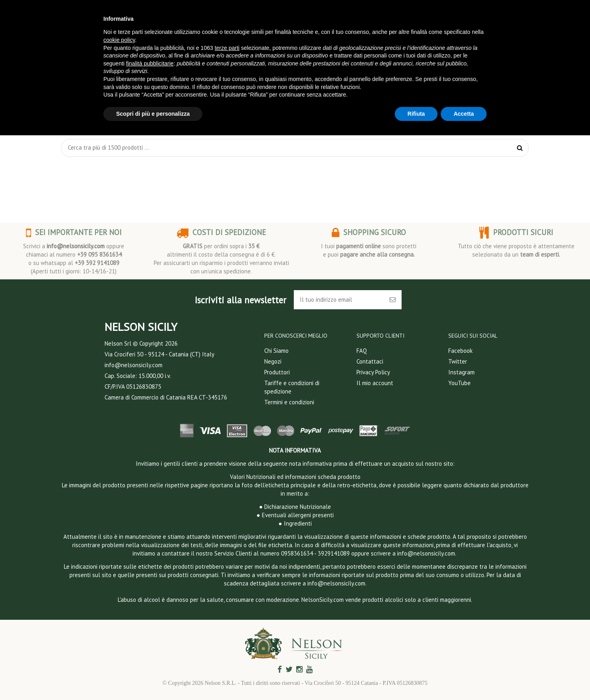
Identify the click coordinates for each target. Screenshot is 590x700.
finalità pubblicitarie (150, 63)
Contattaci (370, 361)
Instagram (461, 372)
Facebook (460, 351)
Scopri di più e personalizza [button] (153, 114)
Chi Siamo (276, 351)
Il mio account (375, 383)
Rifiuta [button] (416, 114)
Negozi (273, 361)
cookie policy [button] (119, 40)
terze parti (227, 48)
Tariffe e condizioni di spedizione (292, 387)
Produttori (277, 372)
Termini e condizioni (289, 402)
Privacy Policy (373, 372)
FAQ (362, 351)
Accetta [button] (464, 114)
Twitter (458, 361)
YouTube (459, 383)
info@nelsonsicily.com (76, 246)
